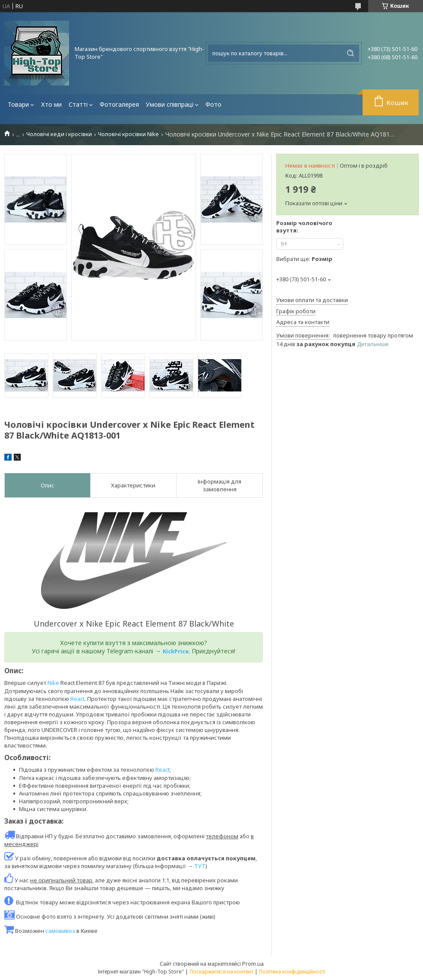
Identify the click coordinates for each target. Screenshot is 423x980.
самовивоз (60, 931)
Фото (213, 104)
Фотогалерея (119, 104)
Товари (18, 104)
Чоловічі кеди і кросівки (59, 134)
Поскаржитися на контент (221, 972)
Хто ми (51, 104)
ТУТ (200, 866)
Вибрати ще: (304, 259)
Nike (53, 683)
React (77, 699)
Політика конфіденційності (292, 972)
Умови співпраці (170, 104)
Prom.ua (253, 964)
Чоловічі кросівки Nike (128, 134)
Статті (78, 104)
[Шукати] (350, 53)
